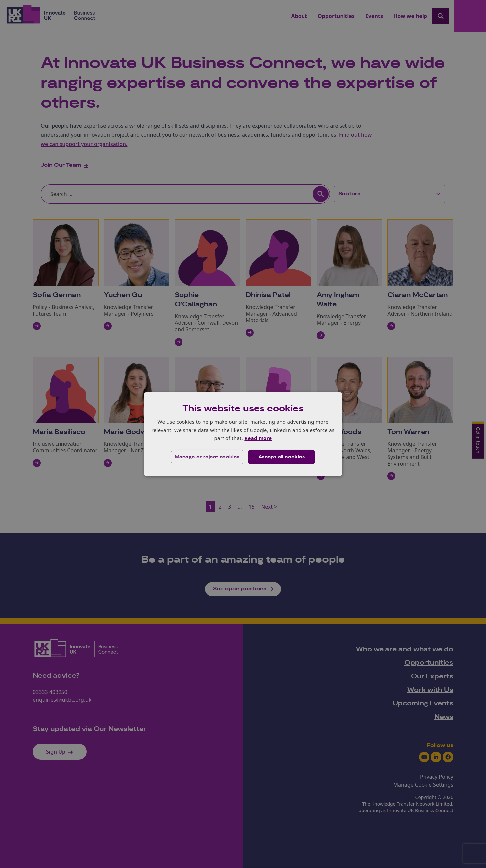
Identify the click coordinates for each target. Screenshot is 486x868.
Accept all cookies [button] (282, 457)
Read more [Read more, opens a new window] (258, 438)
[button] (207, 457)
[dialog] (243, 434)
